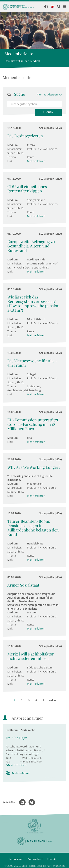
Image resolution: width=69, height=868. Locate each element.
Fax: (8, 761)
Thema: (12, 157)
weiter (52, 700)
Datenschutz (35, 859)
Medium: (13, 145)
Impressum (16, 859)
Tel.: (8, 758)
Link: (10, 161)
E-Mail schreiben (16, 765)
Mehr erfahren (36, 161)
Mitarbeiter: (15, 149)
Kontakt (52, 859)
